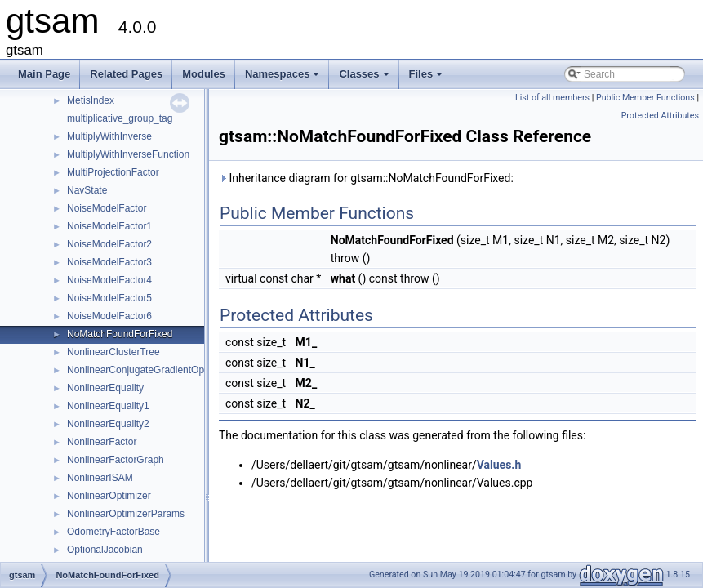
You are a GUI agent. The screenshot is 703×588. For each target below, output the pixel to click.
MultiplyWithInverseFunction (128, 154)
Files (427, 78)
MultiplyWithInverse (109, 136)
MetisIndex (91, 100)
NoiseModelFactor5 (109, 298)
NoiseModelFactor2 (109, 244)
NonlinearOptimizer (109, 496)
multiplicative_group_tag (120, 118)
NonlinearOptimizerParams (126, 514)
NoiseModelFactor (107, 208)
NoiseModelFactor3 (109, 262)
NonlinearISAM (100, 478)
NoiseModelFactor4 (109, 280)
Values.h (499, 465)
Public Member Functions (645, 98)
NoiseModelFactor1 (109, 226)
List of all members (552, 98)
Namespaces (284, 78)
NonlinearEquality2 (108, 424)
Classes (365, 78)
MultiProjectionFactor (113, 172)
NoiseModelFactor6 (109, 316)
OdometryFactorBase (113, 532)
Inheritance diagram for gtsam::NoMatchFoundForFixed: (366, 178)
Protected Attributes (660, 116)
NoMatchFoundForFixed (120, 334)
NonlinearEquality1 (108, 406)
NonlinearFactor (102, 442)
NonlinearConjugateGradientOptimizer (150, 370)
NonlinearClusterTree (113, 352)
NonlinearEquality (105, 388)
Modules (204, 74)
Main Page (44, 74)
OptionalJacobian (105, 550)
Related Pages (126, 74)
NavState (87, 190)
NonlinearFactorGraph (116, 460)
